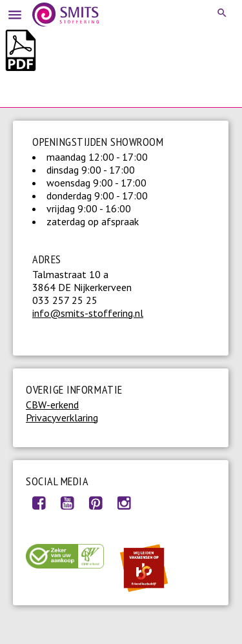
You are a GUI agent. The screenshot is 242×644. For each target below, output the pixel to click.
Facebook (39, 503)
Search (223, 13)
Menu (13, 13)
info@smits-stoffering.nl (88, 313)
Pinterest (96, 503)
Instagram (124, 503)
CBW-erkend (52, 405)
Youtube (67, 503)
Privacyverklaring (62, 418)
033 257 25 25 (65, 300)
